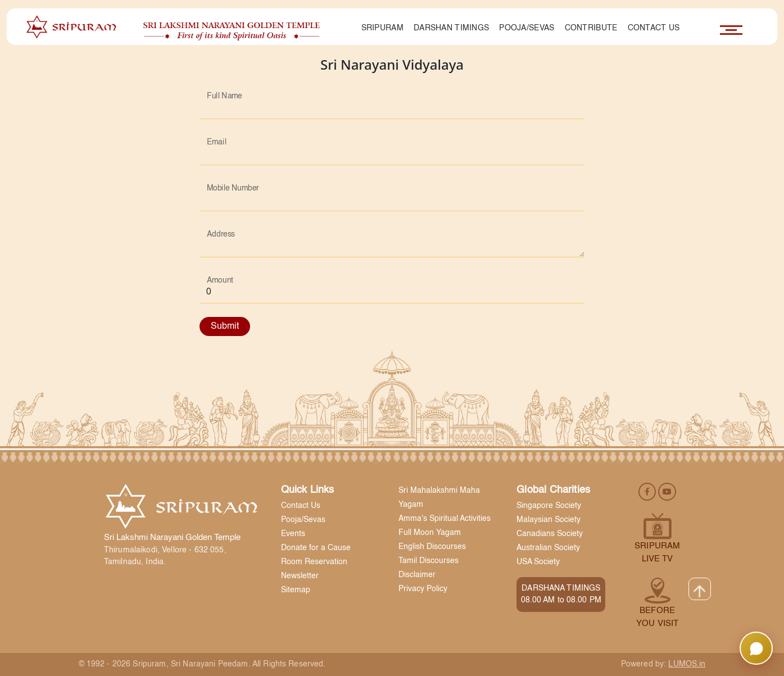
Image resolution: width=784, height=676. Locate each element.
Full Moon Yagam (430, 533)
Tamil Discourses (429, 561)
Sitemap (296, 590)
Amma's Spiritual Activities (445, 519)
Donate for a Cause (316, 548)
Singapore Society (549, 506)
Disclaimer (417, 575)
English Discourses (432, 547)
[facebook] (648, 491)
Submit (225, 326)
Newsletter (300, 576)
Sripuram (382, 28)
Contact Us (654, 28)
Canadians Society (550, 534)
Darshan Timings (451, 28)
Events (293, 534)
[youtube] (667, 491)
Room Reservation (314, 562)
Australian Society (548, 548)
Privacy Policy (423, 589)
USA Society (538, 562)
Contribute (591, 28)
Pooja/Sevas (527, 28)
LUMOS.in (687, 664)
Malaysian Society (549, 520)
